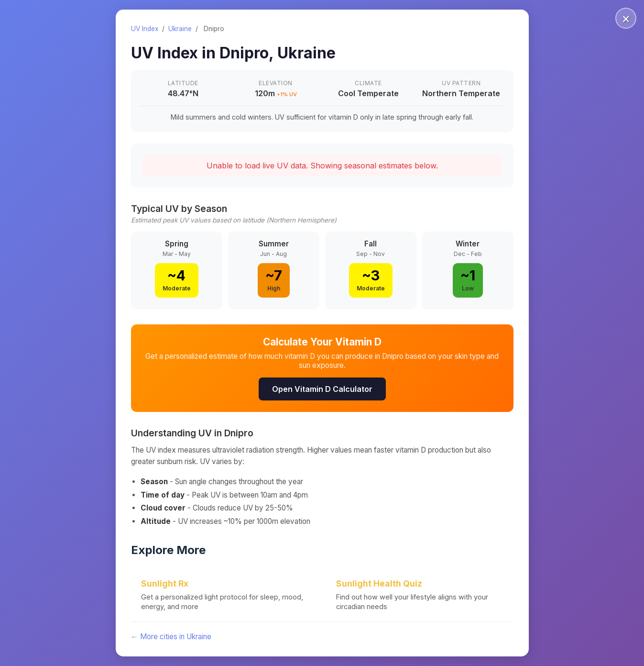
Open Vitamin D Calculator (322, 389)
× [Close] (626, 18)
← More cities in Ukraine (171, 637)
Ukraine (180, 29)
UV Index (145, 29)
